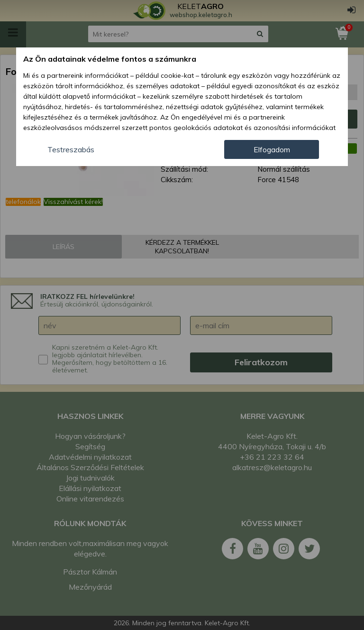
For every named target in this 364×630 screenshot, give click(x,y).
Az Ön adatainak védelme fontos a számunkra (110, 59)
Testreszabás (71, 149)
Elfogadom (272, 149)
